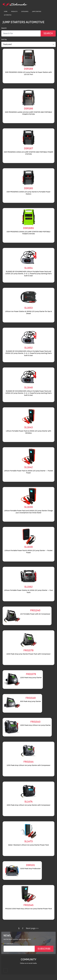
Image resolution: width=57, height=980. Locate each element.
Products (14, 12)
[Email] (19, 949)
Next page (31, 928)
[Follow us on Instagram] (6, 970)
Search (4, 28)
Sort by (4, 39)
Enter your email (8, 944)
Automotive (8, 15)
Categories (25, 12)
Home (6, 12)
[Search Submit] (48, 33)
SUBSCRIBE (44, 949)
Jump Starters (37, 12)
